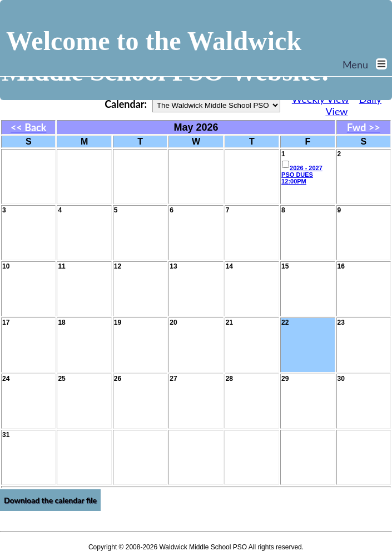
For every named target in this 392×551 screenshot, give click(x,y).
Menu (367, 64)
